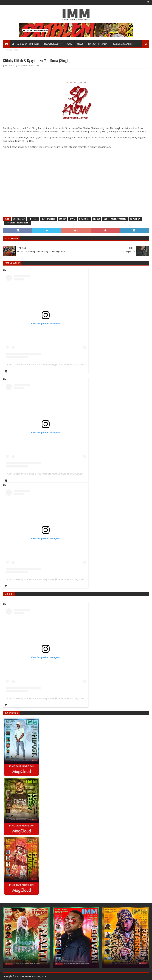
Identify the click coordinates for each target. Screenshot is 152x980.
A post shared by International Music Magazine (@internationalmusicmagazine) (46, 365)
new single (84, 219)
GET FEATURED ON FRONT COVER (26, 44)
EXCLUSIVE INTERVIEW (97, 44)
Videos (80, 44)
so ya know (135, 219)
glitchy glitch (48, 219)
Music (69, 44)
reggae (97, 219)
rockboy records (119, 219)
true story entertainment (17, 223)
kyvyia (73, 219)
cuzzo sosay (19, 219)
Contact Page (12, 50)
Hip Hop (62, 219)
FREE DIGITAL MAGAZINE (122, 44)
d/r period (33, 219)
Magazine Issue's (52, 44)
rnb (105, 219)
